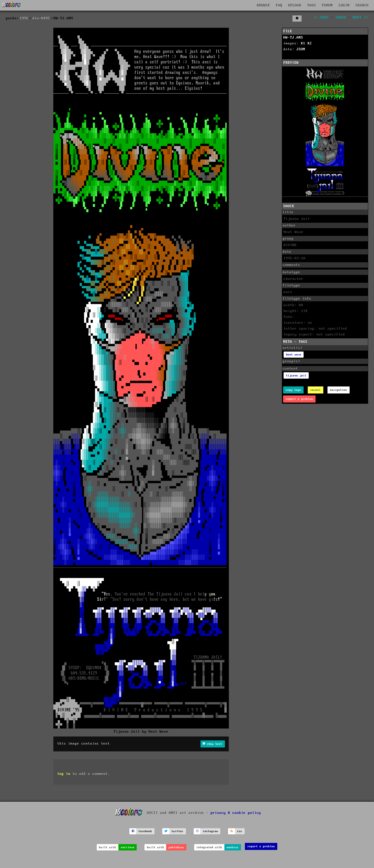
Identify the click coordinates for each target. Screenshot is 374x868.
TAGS (312, 5)
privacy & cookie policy (236, 813)
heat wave (294, 355)
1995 (24, 18)
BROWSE (263, 5)
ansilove (128, 847)
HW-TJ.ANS (293, 38)
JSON (301, 49)
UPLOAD (295, 5)
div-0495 (41, 18)
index (341, 18)
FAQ (279, 5)
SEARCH (362, 5)
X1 (303, 43)
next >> (360, 18)
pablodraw (176, 847)
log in (64, 774)
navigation (338, 390)
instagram (210, 831)
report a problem (299, 399)
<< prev (321, 18)
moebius (233, 847)
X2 (310, 43)
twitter (177, 831)
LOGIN (344, 5)
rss (240, 831)
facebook (145, 831)
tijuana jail (296, 376)
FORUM (327, 5)
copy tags (293, 390)
